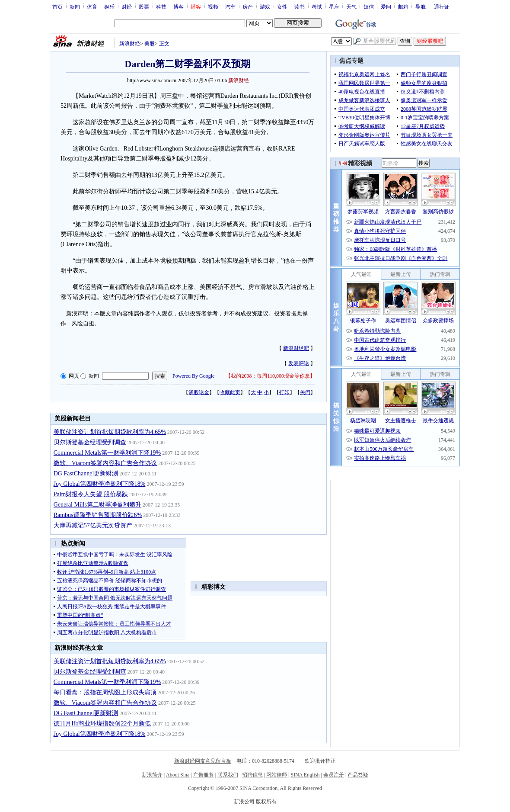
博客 (178, 6)
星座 (334, 6)
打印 (284, 392)
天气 (351, 6)
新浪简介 (152, 775)
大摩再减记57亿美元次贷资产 (93, 525)
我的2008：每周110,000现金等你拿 (270, 376)
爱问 (386, 6)
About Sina (178, 775)
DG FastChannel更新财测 (86, 473)
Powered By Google (193, 376)
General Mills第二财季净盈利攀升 (97, 505)
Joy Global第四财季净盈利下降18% (100, 484)
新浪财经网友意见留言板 (203, 761)
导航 (421, 6)
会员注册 (334, 775)
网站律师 (277, 775)
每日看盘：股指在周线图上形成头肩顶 (105, 692)
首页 (57, 6)
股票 (144, 6)
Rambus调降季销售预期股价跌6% (98, 515)
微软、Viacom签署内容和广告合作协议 (105, 463)
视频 (213, 6)
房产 (248, 6)
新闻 (75, 6)
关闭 (305, 392)
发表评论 (299, 363)
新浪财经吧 (296, 348)
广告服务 (204, 775)
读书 (300, 6)
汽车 (230, 6)
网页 (74, 376)
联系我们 (228, 775)
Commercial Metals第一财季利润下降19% (107, 453)
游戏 (265, 6)
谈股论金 (199, 392)
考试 (317, 6)
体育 (92, 6)
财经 (127, 6)
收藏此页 (230, 392)
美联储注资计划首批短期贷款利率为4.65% (110, 432)
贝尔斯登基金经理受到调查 (90, 442)
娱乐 (109, 6)
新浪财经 (130, 44)
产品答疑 (358, 775)
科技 (161, 6)
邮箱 (403, 6)
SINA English (305, 775)
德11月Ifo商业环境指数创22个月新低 (102, 724)
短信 (369, 6)
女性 (282, 6)
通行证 (442, 6)
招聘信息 (252, 775)
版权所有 (266, 802)
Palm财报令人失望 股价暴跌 (91, 494)
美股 (150, 44)
